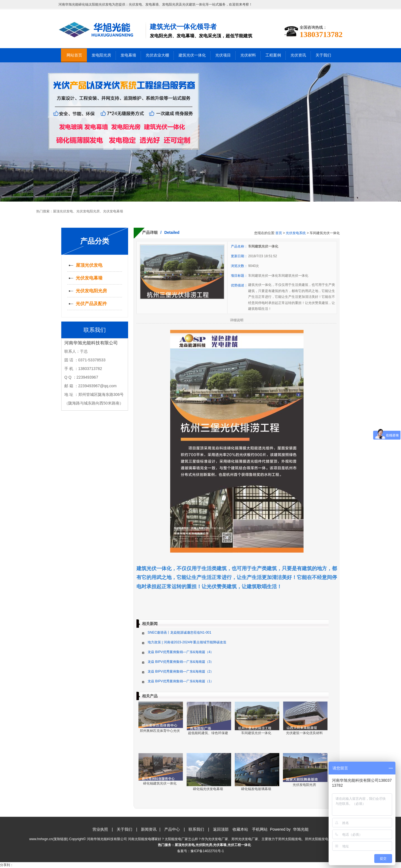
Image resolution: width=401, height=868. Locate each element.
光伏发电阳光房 (88, 211)
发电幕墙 (128, 55)
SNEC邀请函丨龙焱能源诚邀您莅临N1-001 (179, 632)
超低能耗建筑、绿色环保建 (208, 733)
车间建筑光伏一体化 (256, 733)
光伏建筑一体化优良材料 (304, 733)
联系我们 (196, 829)
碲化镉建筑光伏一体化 (160, 783)
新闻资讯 (149, 829)
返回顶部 (221, 829)
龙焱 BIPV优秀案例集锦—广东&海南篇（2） (181, 671)
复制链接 (60, 839)
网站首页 (74, 55)
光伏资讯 (298, 55)
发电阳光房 (101, 55)
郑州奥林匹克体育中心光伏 (160, 731)
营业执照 (100, 829)
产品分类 (95, 241)
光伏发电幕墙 (113, 211)
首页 (279, 233)
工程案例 (273, 55)
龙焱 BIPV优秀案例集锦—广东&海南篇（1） (181, 681)
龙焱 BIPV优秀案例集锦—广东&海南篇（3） (181, 662)
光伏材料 (248, 55)
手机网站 (260, 829)
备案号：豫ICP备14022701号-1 (200, 851)
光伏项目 (223, 55)
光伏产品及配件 (91, 304)
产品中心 (172, 829)
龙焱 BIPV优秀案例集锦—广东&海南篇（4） (181, 652)
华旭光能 (301, 829)
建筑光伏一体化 (192, 55)
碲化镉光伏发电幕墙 (208, 789)
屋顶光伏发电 (63, 211)
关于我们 (323, 55)
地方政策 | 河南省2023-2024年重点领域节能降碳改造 (187, 642)
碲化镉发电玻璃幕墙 (256, 789)
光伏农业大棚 (157, 55)
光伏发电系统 (296, 233)
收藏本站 (240, 829)
